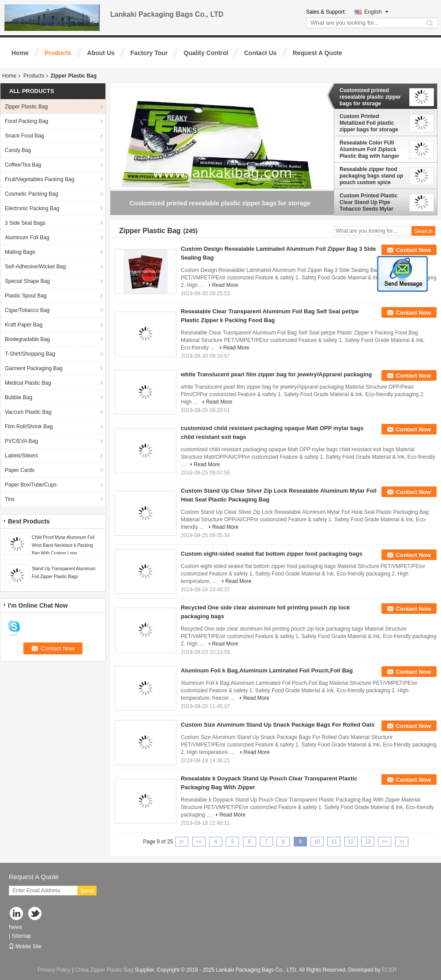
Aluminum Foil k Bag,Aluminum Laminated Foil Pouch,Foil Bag (267, 670)
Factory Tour (149, 53)
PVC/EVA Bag (21, 441)
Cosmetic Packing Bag (32, 194)
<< (199, 842)
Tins (10, 499)
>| (402, 842)
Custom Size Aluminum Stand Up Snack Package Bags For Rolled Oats (278, 725)
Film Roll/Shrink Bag (29, 427)
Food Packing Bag (26, 121)
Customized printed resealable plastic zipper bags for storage (370, 97)
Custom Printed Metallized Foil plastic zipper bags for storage (369, 123)
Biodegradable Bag (27, 339)
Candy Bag (18, 150)
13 (368, 842)
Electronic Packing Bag (32, 208)
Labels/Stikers (21, 456)
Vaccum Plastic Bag (28, 412)
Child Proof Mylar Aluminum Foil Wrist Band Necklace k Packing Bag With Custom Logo (63, 545)
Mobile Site (25, 947)
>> (385, 842)
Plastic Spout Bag (26, 296)
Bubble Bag (19, 397)
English (376, 12)
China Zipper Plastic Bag (104, 970)
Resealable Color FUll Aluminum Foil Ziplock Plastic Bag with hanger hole (369, 149)
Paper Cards (20, 470)
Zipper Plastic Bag (26, 107)
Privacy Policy (54, 970)
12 (351, 842)
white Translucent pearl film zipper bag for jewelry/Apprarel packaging (276, 374)
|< (182, 842)
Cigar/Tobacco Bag (27, 310)
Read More (225, 285)
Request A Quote (317, 53)
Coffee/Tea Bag (23, 165)
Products (58, 53)
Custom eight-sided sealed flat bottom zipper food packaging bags (272, 554)
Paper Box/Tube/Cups (31, 485)
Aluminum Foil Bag (27, 238)
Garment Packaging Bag (34, 368)
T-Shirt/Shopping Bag (30, 354)
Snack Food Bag (24, 136)
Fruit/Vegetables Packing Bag (39, 179)
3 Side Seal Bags (25, 223)
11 (334, 842)
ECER (389, 970)
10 (317, 842)
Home (20, 53)
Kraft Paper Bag (24, 325)
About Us (101, 53)
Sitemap (21, 936)
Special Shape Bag (27, 281)
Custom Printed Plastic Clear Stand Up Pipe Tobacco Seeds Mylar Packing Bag (368, 202)
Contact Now (413, 250)
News (15, 927)
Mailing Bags (20, 252)
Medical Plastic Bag (28, 383)
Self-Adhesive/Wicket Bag (35, 267)
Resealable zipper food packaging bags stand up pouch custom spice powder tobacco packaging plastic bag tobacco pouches (371, 176)
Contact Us (260, 53)
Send (87, 891)
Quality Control (206, 53)
